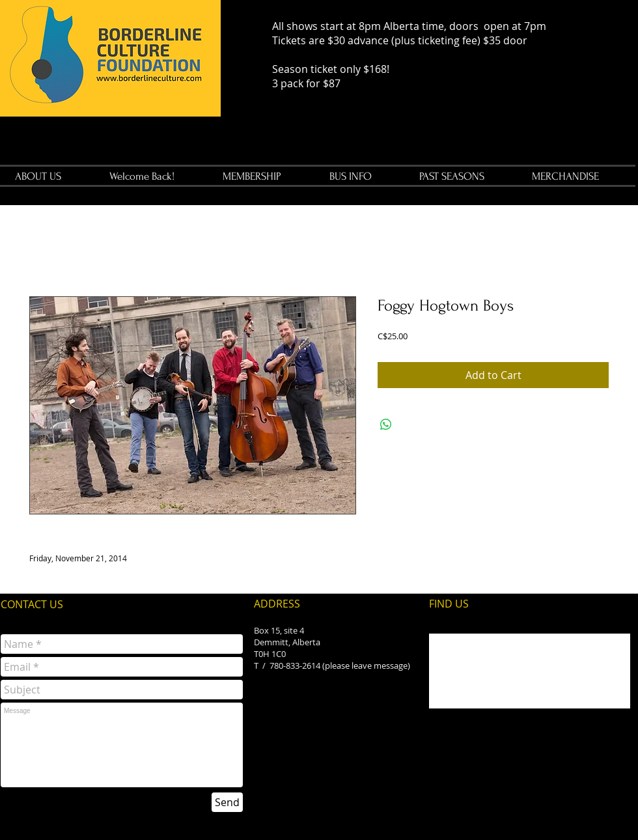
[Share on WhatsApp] (386, 425)
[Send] (227, 802)
